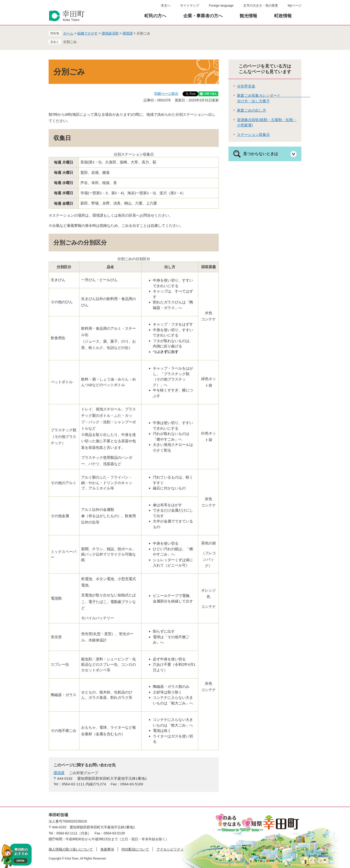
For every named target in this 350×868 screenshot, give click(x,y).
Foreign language (221, 5)
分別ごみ (70, 42)
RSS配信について (135, 849)
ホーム (68, 33)
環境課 (128, 33)
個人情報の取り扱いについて (71, 849)
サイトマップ (190, 5)
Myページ (295, 5)
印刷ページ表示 (166, 94)
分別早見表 (246, 86)
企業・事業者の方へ (203, 16)
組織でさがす (87, 33)
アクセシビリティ (170, 849)
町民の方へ (155, 16)
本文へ (166, 5)
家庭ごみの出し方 (252, 110)
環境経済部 (110, 33)
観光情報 (248, 16)
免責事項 (107, 849)
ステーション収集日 (253, 135)
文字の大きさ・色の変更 (261, 5)
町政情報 (283, 16)
